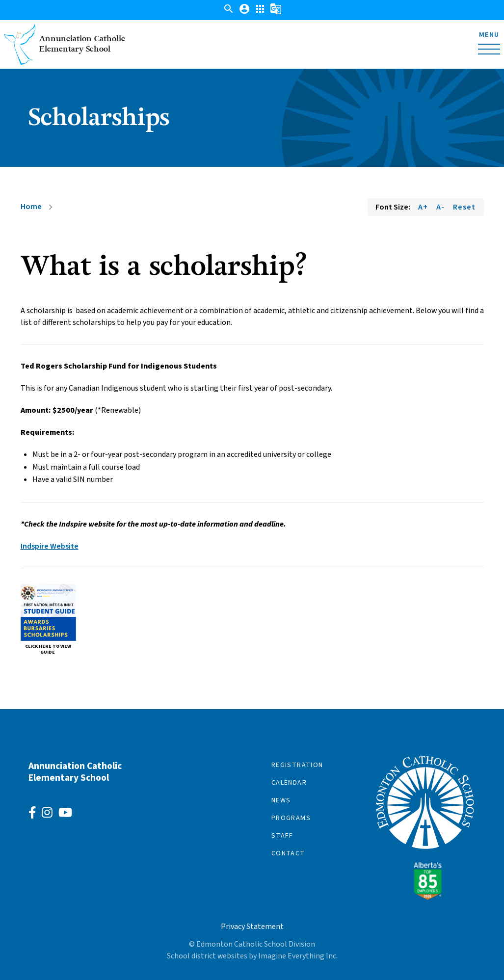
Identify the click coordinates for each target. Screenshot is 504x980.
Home (31, 207)
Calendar (289, 783)
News (281, 800)
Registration (297, 765)
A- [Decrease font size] (440, 207)
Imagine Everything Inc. (298, 956)
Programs (291, 818)
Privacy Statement (252, 927)
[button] (229, 12)
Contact (288, 853)
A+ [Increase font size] (423, 207)
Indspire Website (50, 546)
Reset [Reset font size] (464, 207)
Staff (282, 836)
